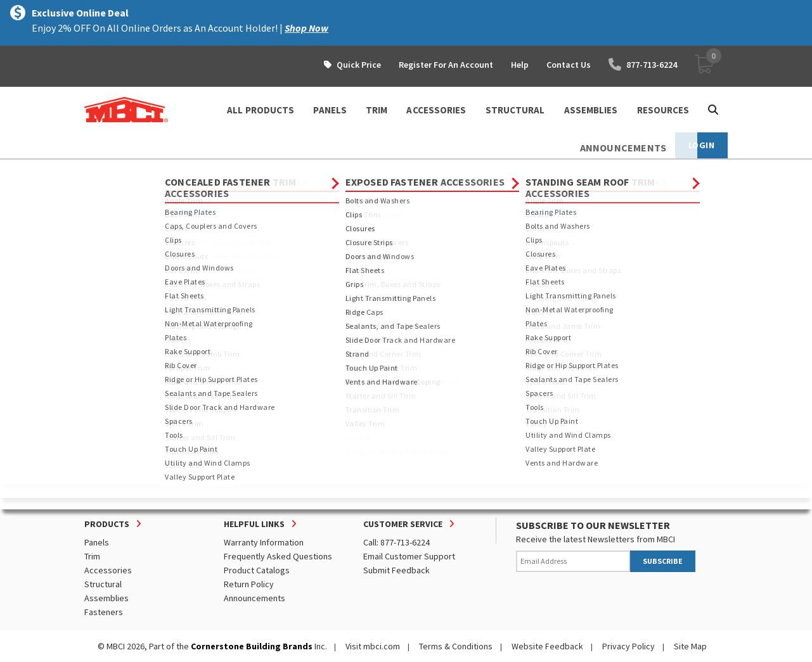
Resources (663, 110)
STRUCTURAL (515, 110)
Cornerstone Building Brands (252, 646)
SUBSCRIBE (663, 561)
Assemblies (106, 598)
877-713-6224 (643, 65)
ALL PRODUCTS (261, 110)
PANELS (330, 110)
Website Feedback (547, 646)
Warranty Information (264, 542)
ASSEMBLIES (591, 110)
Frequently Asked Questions (278, 556)
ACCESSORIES (436, 110)
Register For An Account (446, 65)
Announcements (255, 598)
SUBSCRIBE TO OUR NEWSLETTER (593, 525)
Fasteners (104, 612)
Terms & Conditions (456, 646)
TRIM (377, 110)
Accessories (108, 570)
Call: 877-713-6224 (396, 542)
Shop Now (306, 28)
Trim (92, 556)
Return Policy (249, 584)
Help (520, 65)
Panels (97, 542)
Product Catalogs (257, 570)
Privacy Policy (628, 646)
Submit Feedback (396, 570)
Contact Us (569, 65)
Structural (103, 584)
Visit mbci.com (373, 646)
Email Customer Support (409, 556)
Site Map (690, 646)
